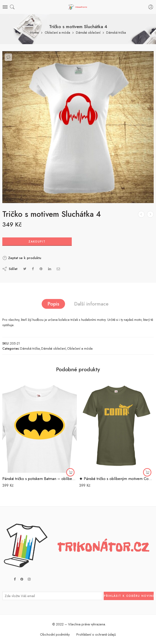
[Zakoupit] (70, 472)
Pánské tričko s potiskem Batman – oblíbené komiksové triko (40, 479)
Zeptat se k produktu (22, 258)
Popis (53, 304)
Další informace (91, 304)
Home (34, 33)
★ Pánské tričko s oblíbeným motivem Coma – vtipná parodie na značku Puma (116, 479)
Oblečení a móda (57, 33)
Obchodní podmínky (55, 634)
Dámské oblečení (88, 33)
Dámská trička (116, 33)
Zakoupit (37, 242)
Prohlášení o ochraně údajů (96, 634)
